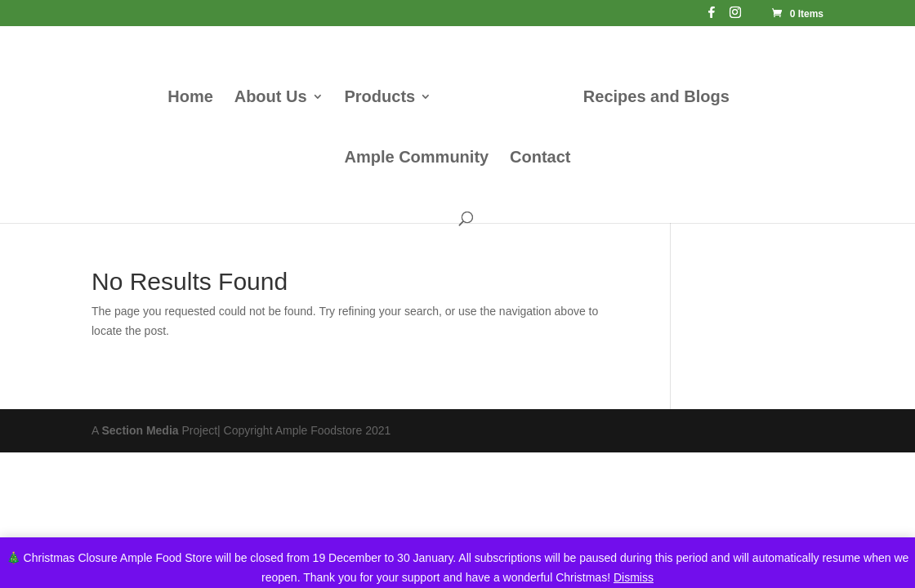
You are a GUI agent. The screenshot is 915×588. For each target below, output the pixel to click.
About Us (271, 98)
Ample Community (416, 158)
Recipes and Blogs (656, 98)
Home (190, 98)
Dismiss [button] (634, 577)
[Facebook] (712, 17)
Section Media (140, 430)
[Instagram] (735, 17)
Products (379, 98)
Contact (540, 158)
